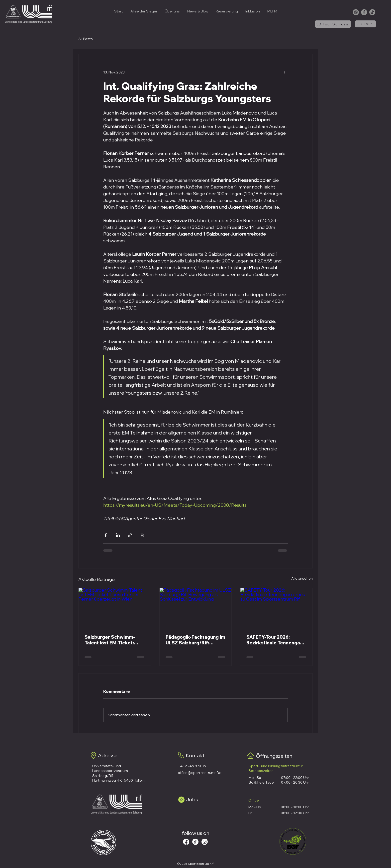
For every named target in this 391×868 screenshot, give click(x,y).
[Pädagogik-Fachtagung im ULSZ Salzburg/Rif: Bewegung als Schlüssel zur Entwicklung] (196, 608)
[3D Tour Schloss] (333, 24)
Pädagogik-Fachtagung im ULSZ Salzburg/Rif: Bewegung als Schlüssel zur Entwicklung (195, 640)
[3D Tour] (365, 24)
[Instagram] (356, 12)
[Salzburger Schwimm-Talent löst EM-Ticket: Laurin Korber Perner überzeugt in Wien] (115, 608)
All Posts (86, 39)
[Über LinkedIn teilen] (118, 535)
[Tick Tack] (195, 842)
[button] (172, 11)
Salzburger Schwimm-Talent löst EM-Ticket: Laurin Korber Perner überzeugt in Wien (110, 640)
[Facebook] (364, 12)
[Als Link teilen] (130, 535)
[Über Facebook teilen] (106, 535)
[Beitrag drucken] (142, 535)
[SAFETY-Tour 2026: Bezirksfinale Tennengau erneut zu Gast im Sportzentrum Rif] (276, 608)
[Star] (181, 800)
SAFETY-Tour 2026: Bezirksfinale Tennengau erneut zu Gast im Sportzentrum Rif (275, 640)
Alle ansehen (302, 578)
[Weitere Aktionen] (285, 72)
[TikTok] (372, 12)
